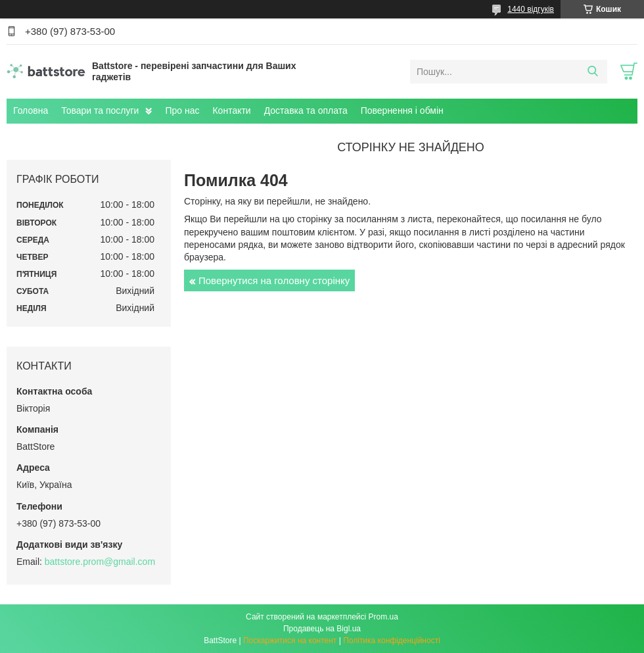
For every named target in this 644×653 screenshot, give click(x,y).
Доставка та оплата (306, 110)
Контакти (231, 110)
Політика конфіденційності (392, 641)
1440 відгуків (531, 9)
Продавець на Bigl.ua (322, 629)
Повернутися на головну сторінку (274, 280)
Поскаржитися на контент (290, 641)
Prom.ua (383, 617)
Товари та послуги (100, 110)
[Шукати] (592, 72)
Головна (31, 110)
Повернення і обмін (402, 110)
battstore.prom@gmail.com (100, 562)
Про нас (182, 110)
